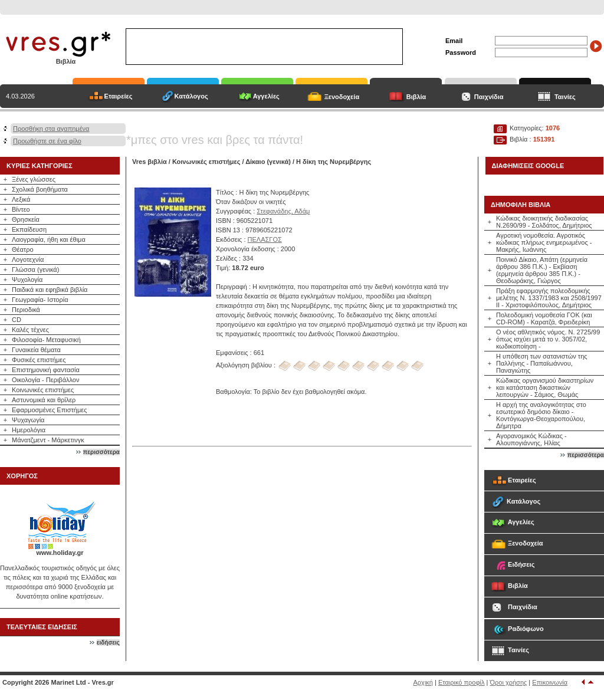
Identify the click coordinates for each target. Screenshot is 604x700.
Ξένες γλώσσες (34, 179)
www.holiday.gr (60, 553)
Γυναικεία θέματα (36, 350)
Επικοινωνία (550, 682)
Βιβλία (416, 97)
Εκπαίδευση (29, 229)
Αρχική (423, 682)
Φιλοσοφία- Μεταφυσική (46, 340)
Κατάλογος (191, 96)
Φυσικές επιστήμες (39, 360)
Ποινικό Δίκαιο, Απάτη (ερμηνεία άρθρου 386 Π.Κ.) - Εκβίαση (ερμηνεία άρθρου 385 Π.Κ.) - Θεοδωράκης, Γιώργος (542, 270)
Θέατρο (23, 249)
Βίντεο (21, 209)
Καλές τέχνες (30, 330)
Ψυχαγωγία (28, 420)
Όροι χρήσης (509, 682)
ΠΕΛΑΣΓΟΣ (265, 239)
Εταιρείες (119, 96)
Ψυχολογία (27, 280)
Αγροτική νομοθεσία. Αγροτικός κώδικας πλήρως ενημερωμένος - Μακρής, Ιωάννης (544, 242)
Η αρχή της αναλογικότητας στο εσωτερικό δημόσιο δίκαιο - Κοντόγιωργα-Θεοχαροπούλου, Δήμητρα (541, 415)
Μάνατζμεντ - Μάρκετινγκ (48, 440)
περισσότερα (101, 452)
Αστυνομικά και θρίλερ (44, 400)
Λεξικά (21, 199)
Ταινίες (565, 97)
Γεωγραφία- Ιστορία (40, 300)
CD (17, 320)
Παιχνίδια (489, 97)
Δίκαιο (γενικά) (268, 162)
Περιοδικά (26, 310)
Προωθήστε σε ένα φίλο (47, 141)
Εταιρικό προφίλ (462, 682)
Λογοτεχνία (28, 259)
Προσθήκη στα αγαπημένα (51, 129)
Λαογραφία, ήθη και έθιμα (49, 239)
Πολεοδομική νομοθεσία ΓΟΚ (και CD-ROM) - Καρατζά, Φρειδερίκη (544, 318)
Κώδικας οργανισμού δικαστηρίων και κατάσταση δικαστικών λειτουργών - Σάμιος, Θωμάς (545, 387)
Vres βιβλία (150, 162)
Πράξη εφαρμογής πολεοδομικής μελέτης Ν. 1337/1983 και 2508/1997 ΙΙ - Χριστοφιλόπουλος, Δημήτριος (549, 298)
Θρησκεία (26, 219)
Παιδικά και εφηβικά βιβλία (50, 290)
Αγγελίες (266, 96)
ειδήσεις (108, 643)
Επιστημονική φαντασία (46, 370)
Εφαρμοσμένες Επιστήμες (50, 410)
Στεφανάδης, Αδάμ (283, 211)
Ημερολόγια (29, 430)
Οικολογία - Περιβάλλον (46, 380)
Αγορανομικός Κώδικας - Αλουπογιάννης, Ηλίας (531, 439)
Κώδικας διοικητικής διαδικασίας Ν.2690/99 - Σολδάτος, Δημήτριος (544, 222)
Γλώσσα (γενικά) (35, 270)
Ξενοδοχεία (342, 97)
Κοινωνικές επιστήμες (43, 390)
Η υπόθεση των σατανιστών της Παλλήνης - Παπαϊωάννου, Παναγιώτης (542, 363)
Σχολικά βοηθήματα (40, 189)
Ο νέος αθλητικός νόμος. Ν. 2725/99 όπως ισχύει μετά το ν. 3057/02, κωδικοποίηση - (548, 339)
